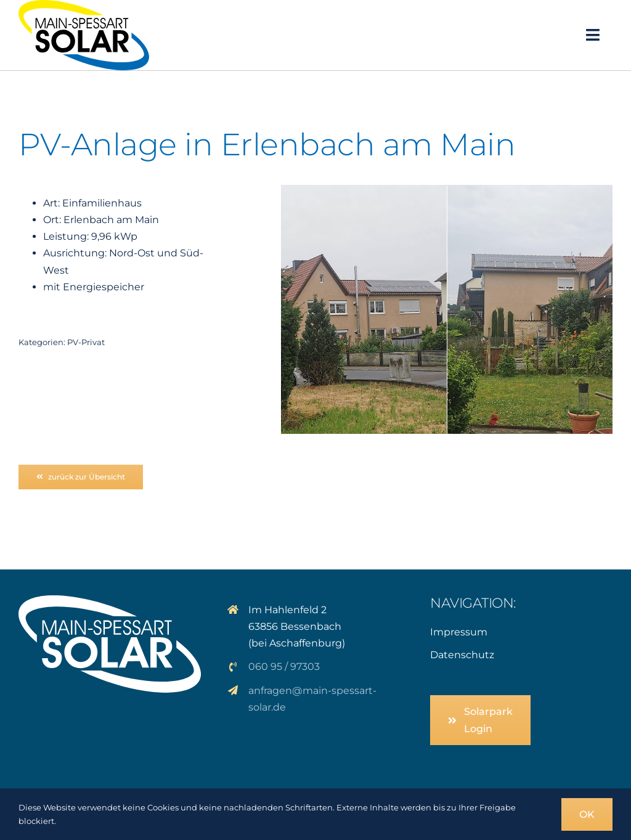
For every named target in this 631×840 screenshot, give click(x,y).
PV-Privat (86, 342)
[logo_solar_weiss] (110, 600)
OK (587, 814)
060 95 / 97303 (284, 667)
